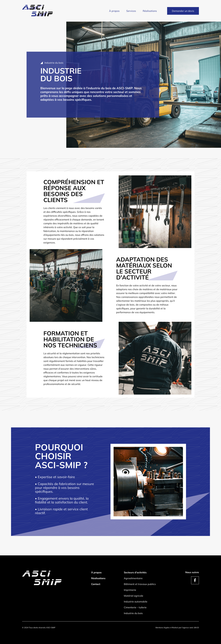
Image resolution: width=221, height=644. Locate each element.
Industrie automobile (136, 602)
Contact (96, 584)
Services (131, 11)
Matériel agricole (134, 596)
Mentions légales (163, 628)
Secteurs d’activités (135, 572)
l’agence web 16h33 (190, 628)
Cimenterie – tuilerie (135, 607)
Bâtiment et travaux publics (140, 584)
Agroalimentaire (133, 578)
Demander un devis (183, 11)
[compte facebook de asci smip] (195, 580)
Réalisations (150, 11)
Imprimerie (130, 590)
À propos (114, 11)
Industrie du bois (133, 613)
